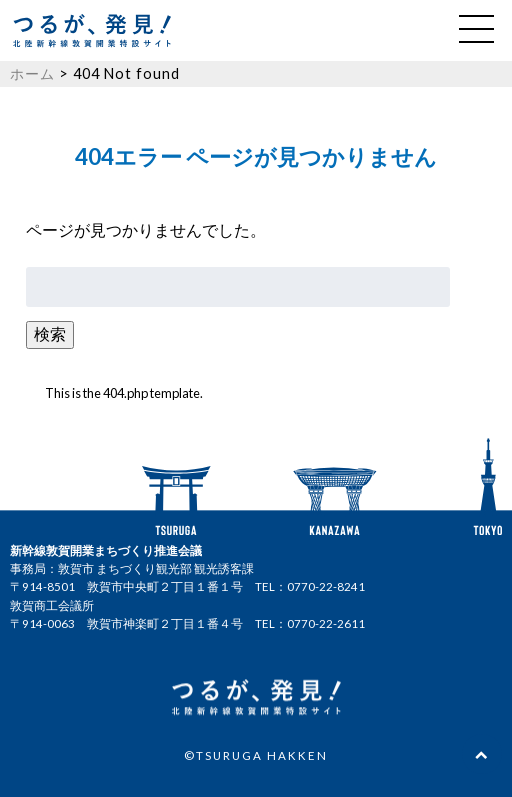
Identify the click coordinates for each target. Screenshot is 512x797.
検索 (50, 333)
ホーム (32, 73)
